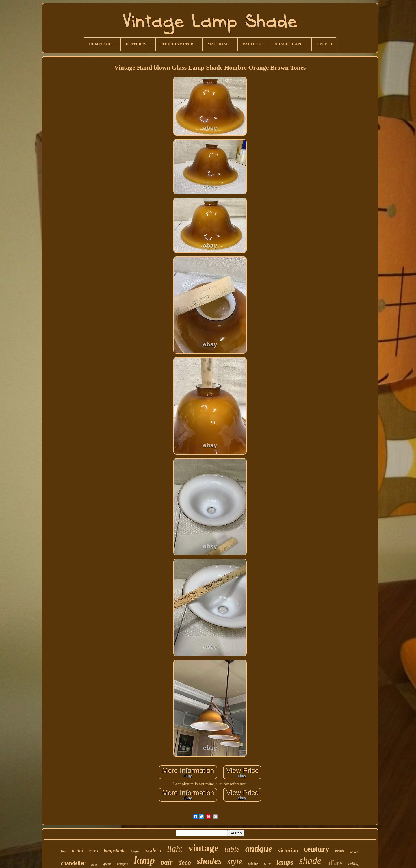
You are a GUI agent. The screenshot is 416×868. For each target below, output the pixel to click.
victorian (288, 850)
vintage (203, 848)
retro (93, 851)
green (107, 864)
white (253, 864)
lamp (144, 860)
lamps (285, 862)
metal (77, 850)
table (232, 849)
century (316, 849)
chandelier (73, 863)
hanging (123, 864)
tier (63, 851)
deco (185, 862)
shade (310, 861)
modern (153, 850)
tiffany (335, 863)
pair (167, 862)
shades (209, 861)
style (235, 861)
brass (340, 851)
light (175, 849)
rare (267, 864)
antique (259, 848)
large (135, 851)
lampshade (115, 851)
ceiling (354, 864)
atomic (355, 852)
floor (94, 865)
